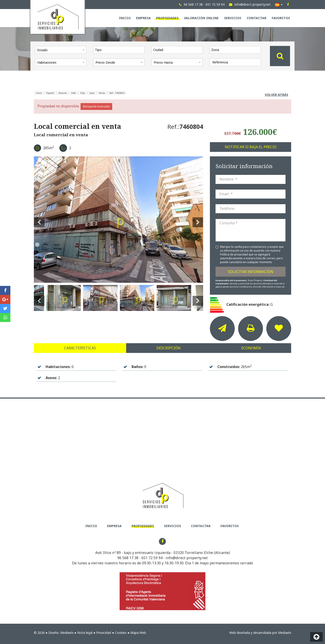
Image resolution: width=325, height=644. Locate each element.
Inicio (125, 18)
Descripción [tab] (168, 348)
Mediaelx (67, 633)
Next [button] (198, 220)
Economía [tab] (251, 348)
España (50, 93)
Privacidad (104, 633)
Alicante (63, 93)
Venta (102, 93)
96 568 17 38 (128, 558)
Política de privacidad (234, 254)
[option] (118, 220)
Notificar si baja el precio (251, 147)
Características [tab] (80, 348)
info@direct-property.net (187, 558)
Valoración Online (201, 18)
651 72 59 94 (152, 558)
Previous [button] (39, 220)
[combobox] (119, 50)
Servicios (233, 18)
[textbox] (120, 50)
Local (92, 93)
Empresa (143, 18)
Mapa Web (138, 633)
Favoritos (281, 18)
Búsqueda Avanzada (96, 106)
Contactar (257, 18)
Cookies (121, 633)
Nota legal (85, 633)
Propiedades (167, 18)
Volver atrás (276, 95)
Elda (74, 93)
